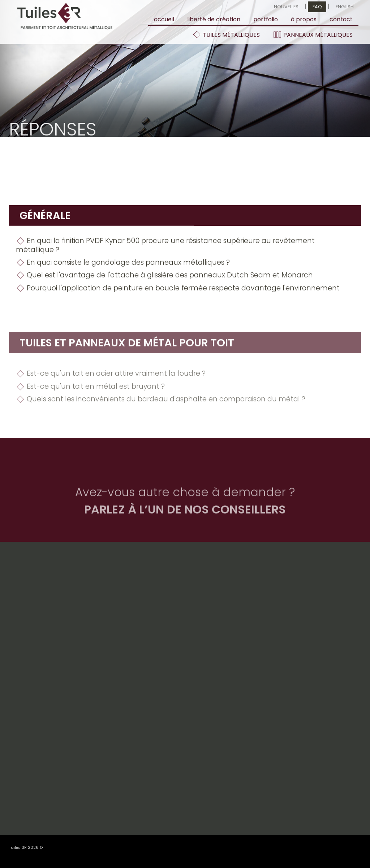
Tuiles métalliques (226, 35)
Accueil (164, 19)
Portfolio (266, 19)
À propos (304, 19)
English (345, 7)
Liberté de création (214, 19)
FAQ (317, 7)
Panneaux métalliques (313, 35)
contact (341, 19)
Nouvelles (286, 7)
